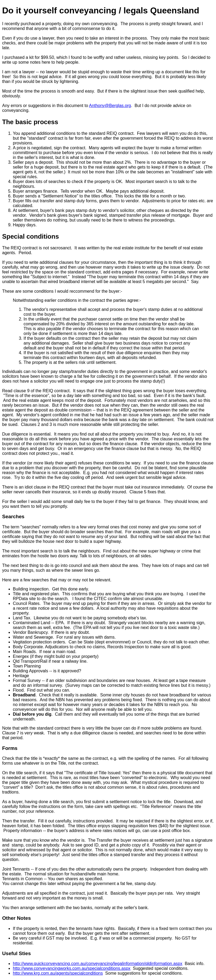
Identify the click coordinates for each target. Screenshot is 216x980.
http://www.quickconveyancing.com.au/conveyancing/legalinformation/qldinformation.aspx (98, 964)
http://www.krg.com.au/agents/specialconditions (58, 973)
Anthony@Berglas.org (110, 106)
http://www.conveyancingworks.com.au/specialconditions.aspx (72, 968)
